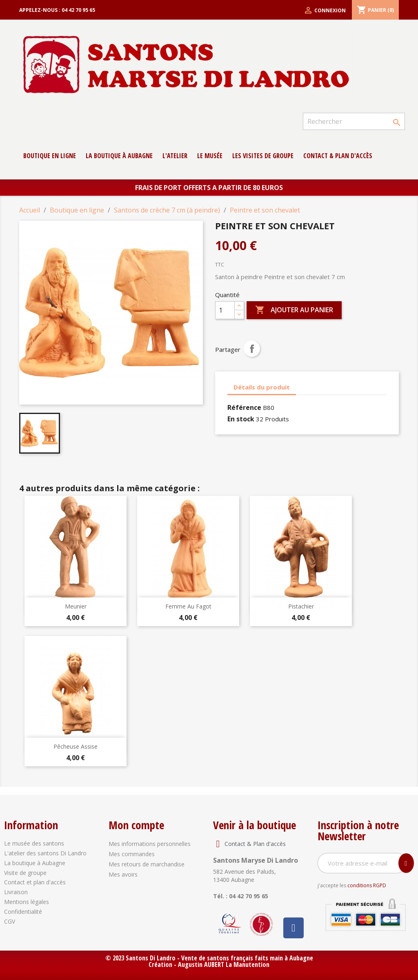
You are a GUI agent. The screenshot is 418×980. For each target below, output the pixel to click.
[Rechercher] (354, 121)
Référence (244, 407)
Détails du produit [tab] (262, 387)
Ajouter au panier (294, 310)
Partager (252, 349)
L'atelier (175, 156)
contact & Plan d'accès (338, 156)
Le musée (210, 156)
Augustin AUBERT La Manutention (224, 964)
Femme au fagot (188, 606)
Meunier (76, 606)
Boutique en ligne (50, 156)
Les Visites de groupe (263, 156)
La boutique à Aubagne (119, 156)
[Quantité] (225, 310)
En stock (241, 419)
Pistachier (301, 606)
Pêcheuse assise (76, 746)
